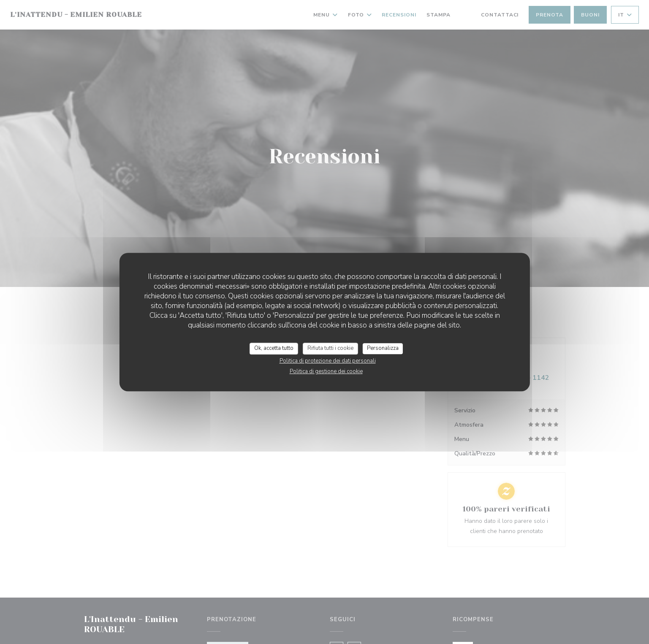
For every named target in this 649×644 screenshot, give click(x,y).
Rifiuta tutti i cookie (330, 348)
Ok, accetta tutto (274, 348)
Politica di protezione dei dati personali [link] (328, 361)
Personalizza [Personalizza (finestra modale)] (383, 348)
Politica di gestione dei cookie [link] (326, 371)
